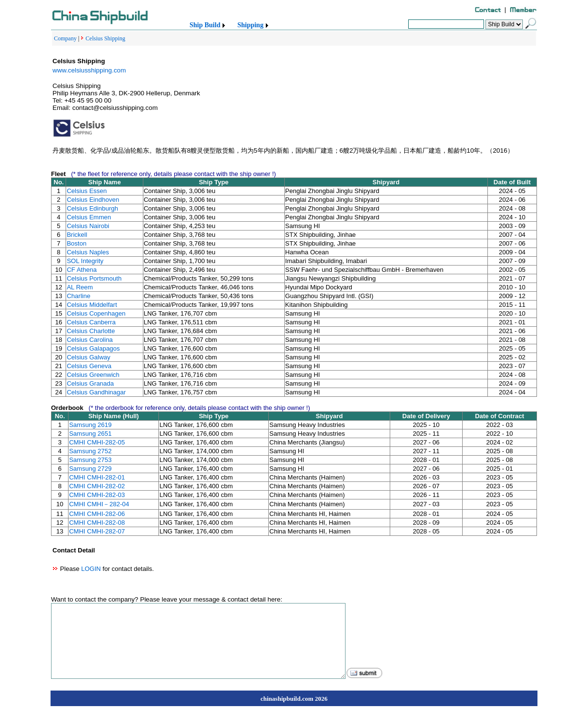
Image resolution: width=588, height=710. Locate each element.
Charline (78, 296)
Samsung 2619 (90, 425)
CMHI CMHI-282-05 (97, 442)
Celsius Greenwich (93, 375)
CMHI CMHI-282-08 (97, 523)
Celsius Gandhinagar (96, 392)
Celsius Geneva (89, 366)
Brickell (77, 235)
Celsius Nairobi (88, 226)
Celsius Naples (88, 252)
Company (65, 38)
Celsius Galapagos (93, 348)
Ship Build (205, 25)
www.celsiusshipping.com (89, 70)
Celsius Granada (90, 383)
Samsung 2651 (90, 434)
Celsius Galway (88, 357)
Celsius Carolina (90, 340)
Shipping (250, 25)
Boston (76, 243)
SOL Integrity (85, 261)
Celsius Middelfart (92, 305)
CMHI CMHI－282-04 (99, 504)
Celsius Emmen (89, 217)
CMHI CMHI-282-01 (97, 477)
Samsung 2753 (90, 460)
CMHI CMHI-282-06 (97, 514)
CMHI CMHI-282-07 (97, 531)
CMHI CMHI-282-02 (97, 486)
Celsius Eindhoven (93, 200)
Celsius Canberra (91, 322)
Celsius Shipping (105, 38)
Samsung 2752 (90, 451)
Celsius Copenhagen (96, 313)
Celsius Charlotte (91, 331)
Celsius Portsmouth (94, 278)
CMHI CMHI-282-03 (97, 495)
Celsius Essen (86, 191)
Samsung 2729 (90, 469)
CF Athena (81, 270)
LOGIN (91, 569)
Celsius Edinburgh (92, 208)
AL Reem (80, 287)
